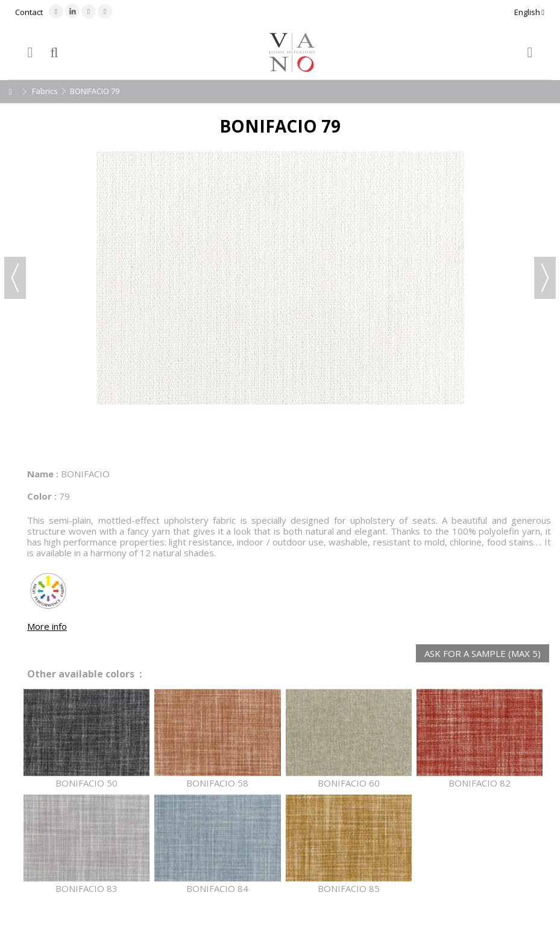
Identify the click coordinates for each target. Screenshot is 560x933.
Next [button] (545, 278)
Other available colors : (84, 674)
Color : (42, 496)
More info (47, 626)
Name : (43, 474)
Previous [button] (15, 278)
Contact (29, 12)
